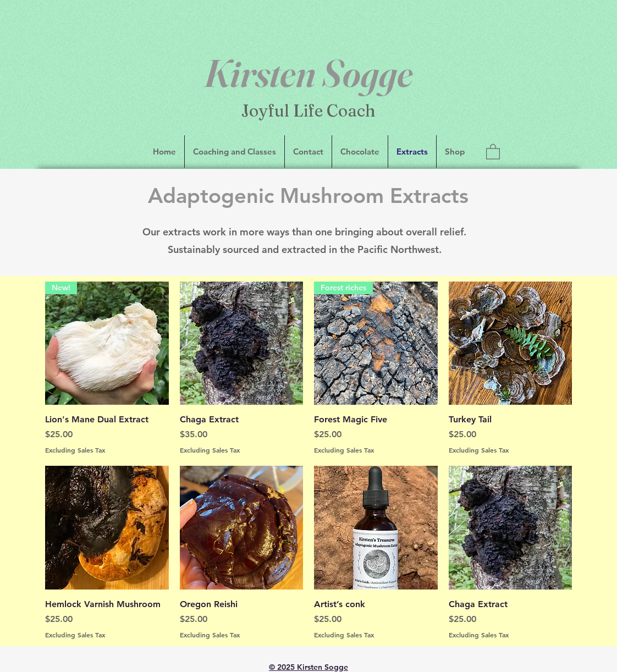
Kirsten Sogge (308, 73)
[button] (493, 151)
